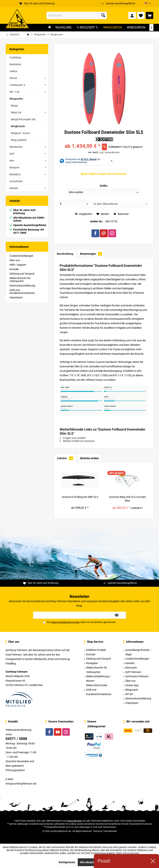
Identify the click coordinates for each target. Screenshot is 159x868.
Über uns (15, 260)
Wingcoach (132, 690)
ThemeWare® (110, 831)
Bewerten (121, 214)
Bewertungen (91, 254)
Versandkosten (74, 821)
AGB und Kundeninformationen (22, 292)
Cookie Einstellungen (21, 256)
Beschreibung (65, 254)
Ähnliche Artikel (89, 458)
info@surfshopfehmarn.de (21, 784)
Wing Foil (16, 112)
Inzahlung (15, 57)
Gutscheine (16, 181)
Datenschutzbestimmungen (65, 622)
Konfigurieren (67, 862)
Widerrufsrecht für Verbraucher (20, 280)
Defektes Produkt (96, 650)
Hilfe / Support (18, 265)
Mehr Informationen (128, 853)
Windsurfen (16, 147)
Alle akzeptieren (90, 862)
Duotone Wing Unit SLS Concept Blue (127, 499)
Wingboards (18, 126)
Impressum (16, 297)
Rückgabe (92, 663)
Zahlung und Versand (22, 274)
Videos (13, 71)
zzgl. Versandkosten (109, 152)
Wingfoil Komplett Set (23, 119)
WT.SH (129, 694)
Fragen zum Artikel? (73, 438)
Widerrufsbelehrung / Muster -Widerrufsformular (98, 681)
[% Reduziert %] (87, 28)
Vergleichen (84, 214)
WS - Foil (14, 92)
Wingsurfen (16, 99)
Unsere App (132, 685)
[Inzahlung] (64, 28)
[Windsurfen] (136, 28)
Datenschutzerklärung (22, 286)
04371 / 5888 (16, 739)
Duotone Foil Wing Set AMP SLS (80, 497)
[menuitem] (150, 15)
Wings (14, 106)
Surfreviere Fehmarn (137, 676)
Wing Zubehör (19, 140)
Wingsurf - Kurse (20, 133)
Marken (14, 188)
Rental (13, 78)
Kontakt (14, 269)
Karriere (130, 663)
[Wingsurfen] (112, 28)
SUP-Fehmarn (133, 672)
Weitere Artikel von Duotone (77, 441)
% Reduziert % (17, 85)
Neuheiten (15, 64)
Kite (12, 161)
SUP (12, 154)
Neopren (14, 168)
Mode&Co (15, 174)
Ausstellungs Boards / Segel (138, 652)
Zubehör (65, 458)
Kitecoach (131, 668)
